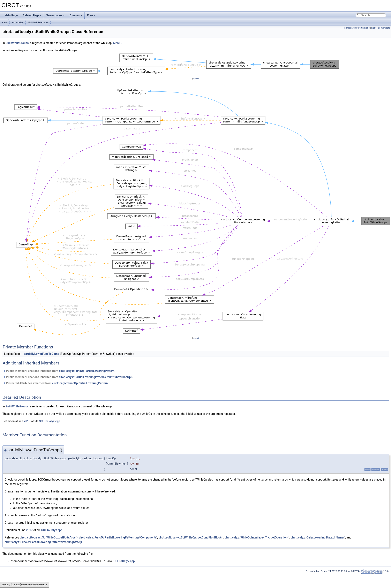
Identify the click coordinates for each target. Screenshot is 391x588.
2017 (29, 530)
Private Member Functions (357, 28)
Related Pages (32, 15)
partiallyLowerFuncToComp (42, 354)
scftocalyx (18, 22)
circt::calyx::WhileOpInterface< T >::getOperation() (257, 537)
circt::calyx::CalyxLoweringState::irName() (318, 537)
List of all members (381, 28)
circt (5, 22)
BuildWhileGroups (38, 22)
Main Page (11, 15)
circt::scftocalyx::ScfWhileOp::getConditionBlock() (191, 537)
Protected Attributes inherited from (56, 383)
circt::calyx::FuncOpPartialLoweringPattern (87, 371)
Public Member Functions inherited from (59, 371)
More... (117, 43)
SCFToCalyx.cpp (50, 421)
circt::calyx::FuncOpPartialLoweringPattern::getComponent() (118, 537)
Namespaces (55, 15)
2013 (27, 421)
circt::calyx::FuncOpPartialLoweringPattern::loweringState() (43, 542)
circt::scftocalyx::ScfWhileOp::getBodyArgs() (49, 537)
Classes (76, 15)
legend (196, 78)
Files (91, 15)
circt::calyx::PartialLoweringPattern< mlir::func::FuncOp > (96, 377)
